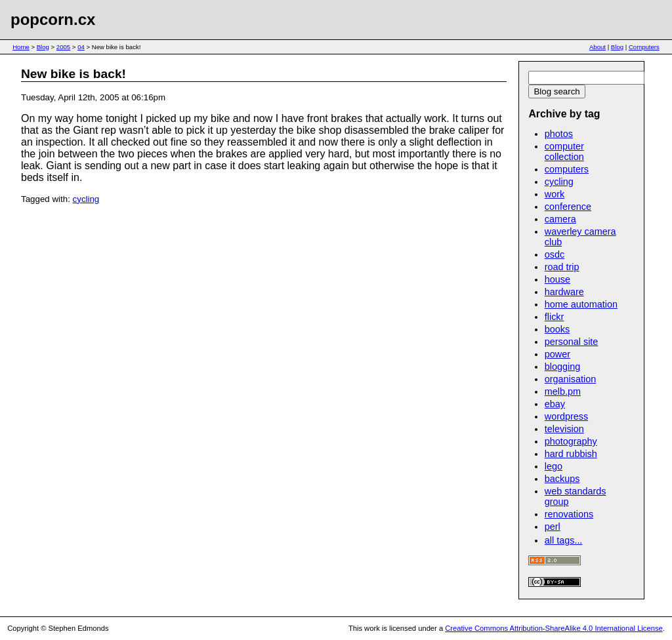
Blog (43, 47)
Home (21, 47)
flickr (555, 317)
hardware (564, 292)
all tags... (564, 540)
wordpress (566, 416)
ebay (555, 404)
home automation (581, 304)
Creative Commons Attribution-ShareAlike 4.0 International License (554, 628)
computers (567, 169)
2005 (63, 47)
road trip (562, 267)
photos (559, 134)
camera (560, 219)
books (557, 329)
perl (553, 527)
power (557, 354)
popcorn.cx (53, 19)
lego (554, 466)
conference (568, 207)
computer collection (564, 151)
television (564, 429)
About (598, 47)
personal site (572, 342)
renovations (569, 514)
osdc (555, 254)
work (555, 194)
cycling (86, 199)
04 (81, 47)
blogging (562, 367)
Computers (644, 47)
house (557, 279)
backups (562, 479)
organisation (570, 379)
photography (571, 441)
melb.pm (563, 391)
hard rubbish (571, 454)
